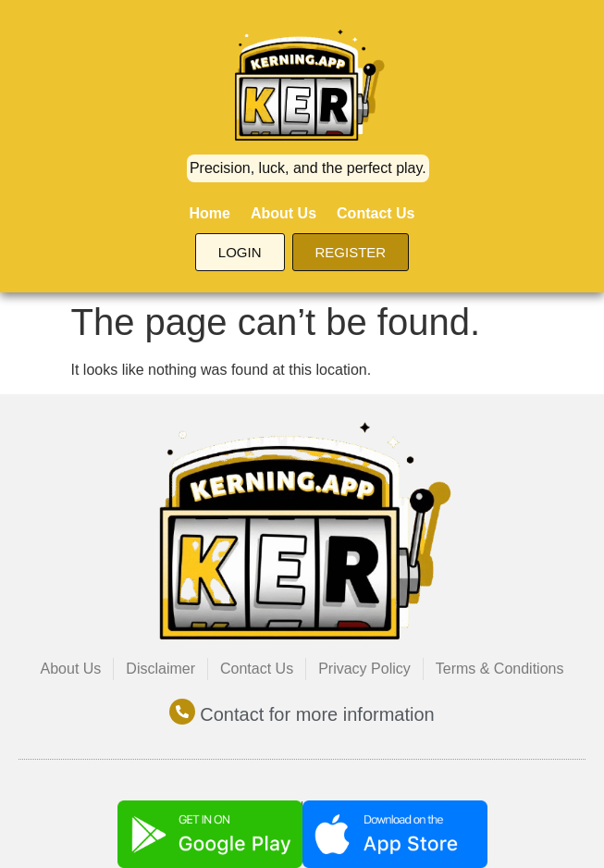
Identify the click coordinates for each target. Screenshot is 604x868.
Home (209, 213)
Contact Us (376, 213)
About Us (284, 213)
